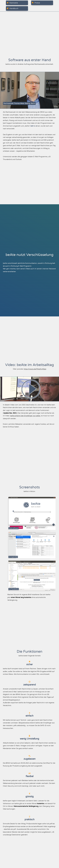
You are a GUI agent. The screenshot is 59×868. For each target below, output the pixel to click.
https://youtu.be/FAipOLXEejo (35, 369)
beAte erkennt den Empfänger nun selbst (25, 416)
